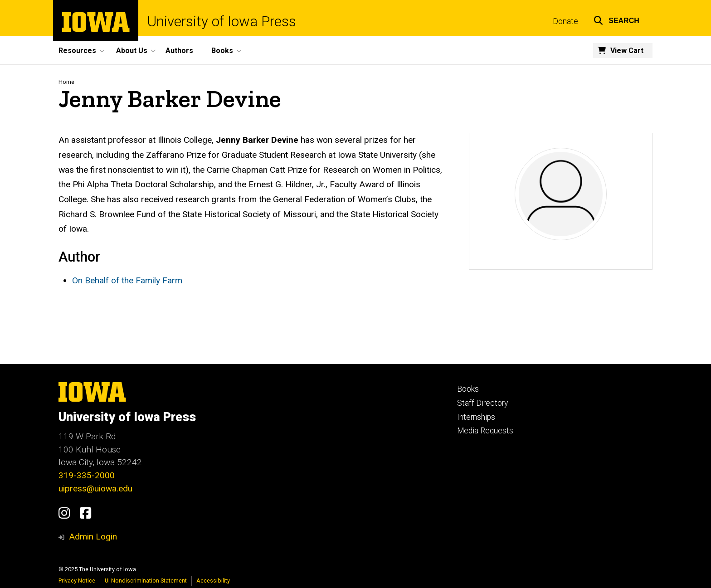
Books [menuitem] (222, 51)
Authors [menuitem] (179, 51)
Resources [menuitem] (77, 51)
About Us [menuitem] (132, 51)
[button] (616, 19)
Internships (476, 417)
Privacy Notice (77, 581)
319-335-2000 (87, 475)
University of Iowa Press (222, 22)
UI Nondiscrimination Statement (146, 581)
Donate (565, 21)
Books (468, 389)
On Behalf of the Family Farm (127, 280)
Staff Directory (482, 403)
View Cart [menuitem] (627, 51)
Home (66, 82)
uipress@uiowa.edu (95, 488)
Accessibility (213, 581)
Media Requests (485, 431)
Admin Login (93, 537)
